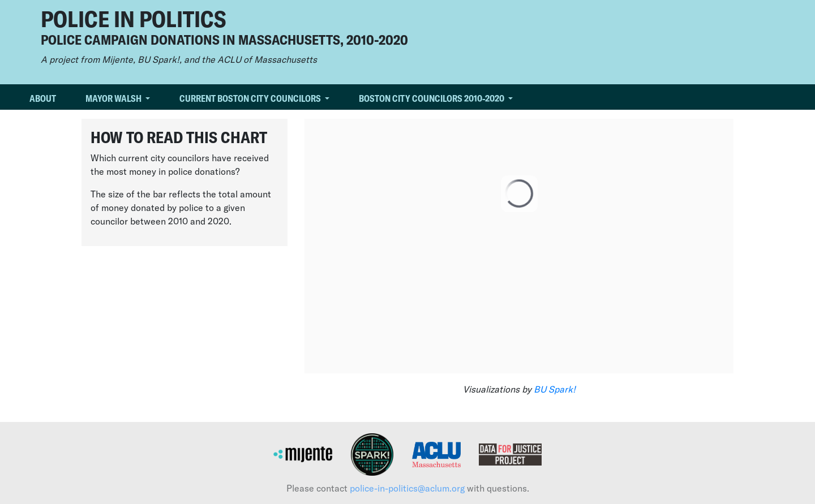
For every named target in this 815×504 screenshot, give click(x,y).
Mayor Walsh (114, 98)
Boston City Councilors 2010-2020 (432, 98)
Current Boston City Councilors (251, 98)
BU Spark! (555, 389)
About (43, 98)
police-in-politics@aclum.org (407, 488)
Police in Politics (133, 18)
